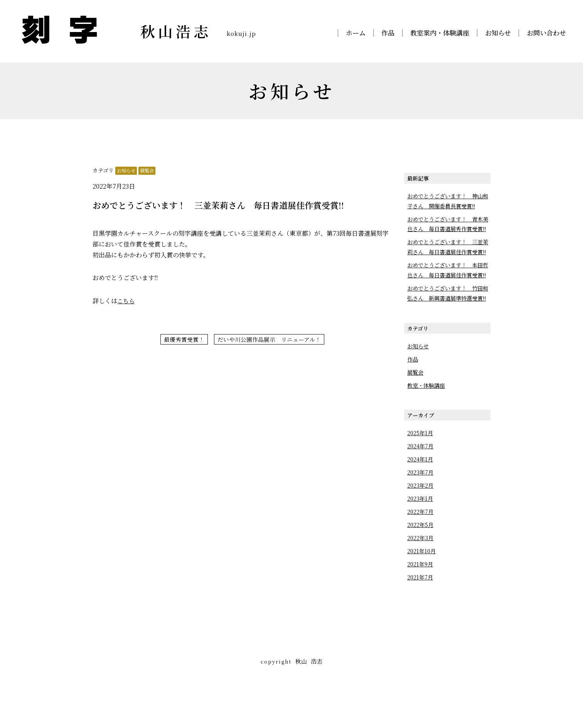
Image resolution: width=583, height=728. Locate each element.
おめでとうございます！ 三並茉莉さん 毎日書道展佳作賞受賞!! (448, 262)
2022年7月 (421, 551)
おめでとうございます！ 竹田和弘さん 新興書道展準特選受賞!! (448, 328)
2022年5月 (422, 565)
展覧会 (149, 170)
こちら (126, 301)
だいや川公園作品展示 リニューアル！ (270, 340)
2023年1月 (421, 538)
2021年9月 (421, 604)
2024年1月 (421, 499)
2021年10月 (423, 591)
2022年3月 (421, 578)
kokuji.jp (245, 33)
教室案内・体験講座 (440, 33)
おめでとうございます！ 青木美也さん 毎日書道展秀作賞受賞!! (448, 229)
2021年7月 (421, 617)
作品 (388, 33)
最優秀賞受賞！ (180, 340)
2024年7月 (421, 486)
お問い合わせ (546, 33)
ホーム (356, 33)
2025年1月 (421, 473)
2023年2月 (421, 525)
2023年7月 (421, 512)
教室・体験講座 (427, 425)
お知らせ (498, 33)
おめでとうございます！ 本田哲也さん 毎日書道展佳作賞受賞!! (448, 295)
